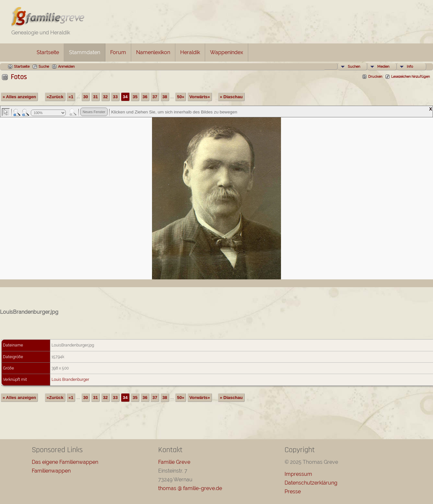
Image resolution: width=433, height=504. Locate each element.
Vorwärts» (199, 97)
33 (115, 97)
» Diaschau (231, 97)
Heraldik (190, 52)
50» (181, 97)
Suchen (354, 67)
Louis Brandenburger (70, 380)
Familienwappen (51, 471)
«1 (71, 97)
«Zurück (55, 97)
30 (86, 97)
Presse (293, 492)
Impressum (298, 474)
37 (155, 97)
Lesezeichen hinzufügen (410, 77)
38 (165, 97)
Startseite (48, 52)
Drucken (375, 77)
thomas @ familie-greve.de (190, 488)
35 (135, 97)
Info (410, 67)
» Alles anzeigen (19, 97)
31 (95, 97)
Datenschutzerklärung (311, 483)
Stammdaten (85, 52)
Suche (44, 67)
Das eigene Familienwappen (65, 462)
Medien (383, 67)
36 (145, 97)
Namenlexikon (153, 52)
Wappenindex (227, 52)
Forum (118, 52)
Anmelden (66, 67)
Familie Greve (174, 462)
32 (105, 97)
